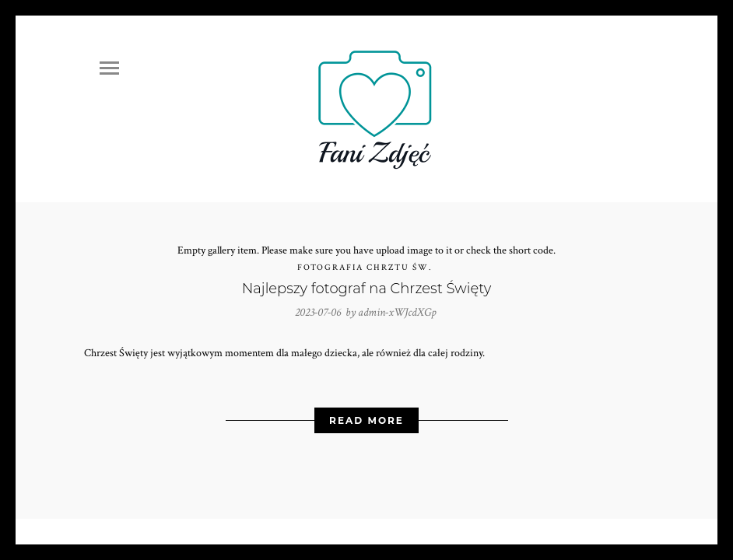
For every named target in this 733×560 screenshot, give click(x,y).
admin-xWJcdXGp (397, 312)
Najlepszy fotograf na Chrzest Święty (367, 289)
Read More (366, 420)
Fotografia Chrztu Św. (365, 268)
